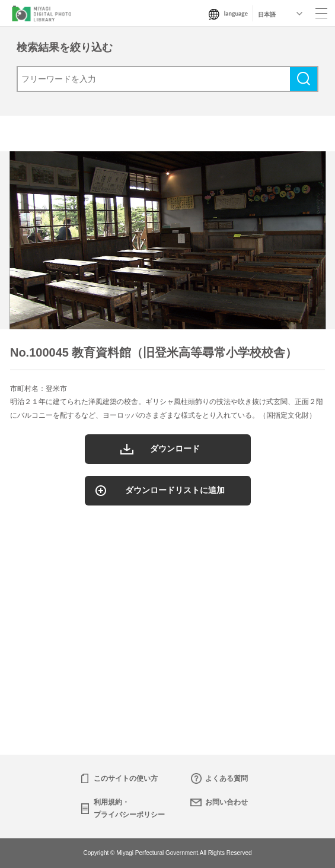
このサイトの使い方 (126, 778)
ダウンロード (175, 449)
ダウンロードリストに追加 (175, 490)
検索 (304, 79)
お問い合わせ (226, 802)
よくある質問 (226, 778)
